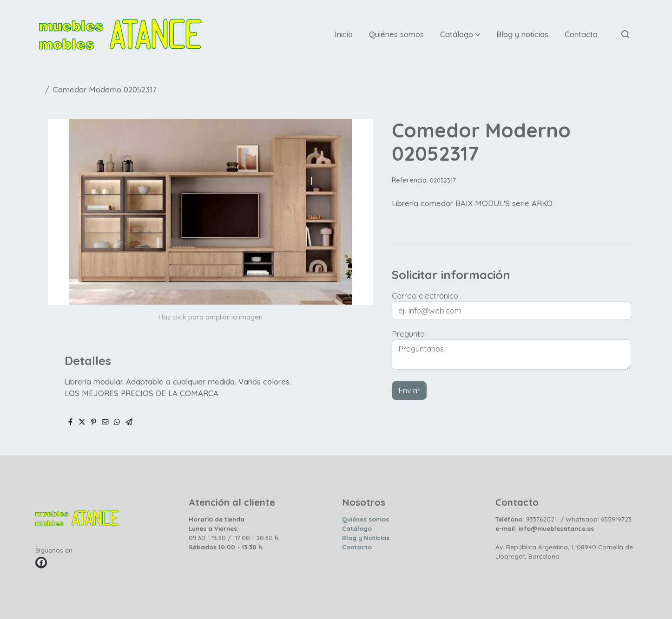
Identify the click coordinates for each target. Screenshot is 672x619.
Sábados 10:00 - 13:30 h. (226, 547)
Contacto (357, 547)
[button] (460, 34)
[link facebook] (41, 563)
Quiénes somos (366, 519)
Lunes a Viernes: (214, 528)
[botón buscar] (625, 34)
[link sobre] (106, 520)
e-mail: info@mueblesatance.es (545, 528)
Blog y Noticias (366, 538)
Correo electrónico (425, 296)
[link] (120, 34)
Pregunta (408, 334)
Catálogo (357, 528)
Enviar (409, 390)
